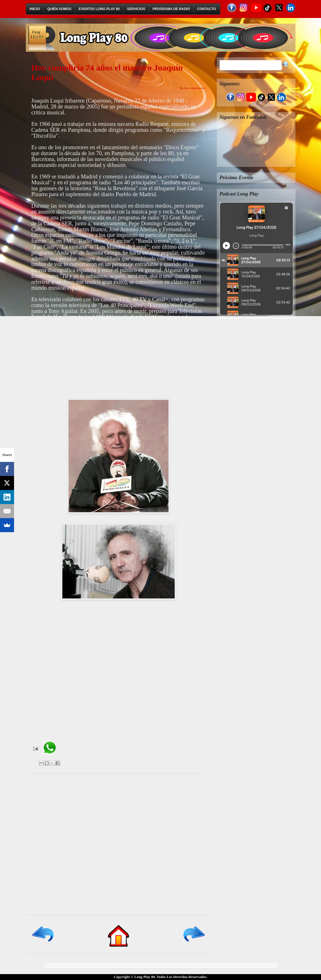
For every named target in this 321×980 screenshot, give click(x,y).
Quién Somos (59, 9)
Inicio (35, 9)
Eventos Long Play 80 (99, 9)
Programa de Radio (171, 9)
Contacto (207, 9)
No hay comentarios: (193, 88)
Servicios (136, 9)
